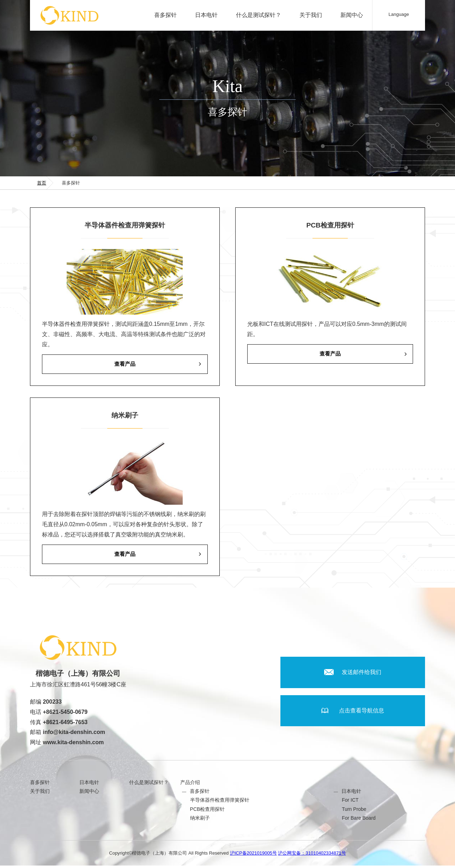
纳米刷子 (200, 820)
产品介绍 (190, 785)
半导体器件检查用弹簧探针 (220, 802)
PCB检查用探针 (208, 812)
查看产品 (125, 365)
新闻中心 (352, 15)
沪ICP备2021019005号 (253, 855)
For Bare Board (359, 820)
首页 (42, 183)
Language (399, 14)
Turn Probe (354, 812)
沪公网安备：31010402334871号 (312, 855)
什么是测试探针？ (259, 15)
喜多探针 (165, 15)
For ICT (350, 802)
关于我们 (311, 15)
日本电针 (206, 15)
